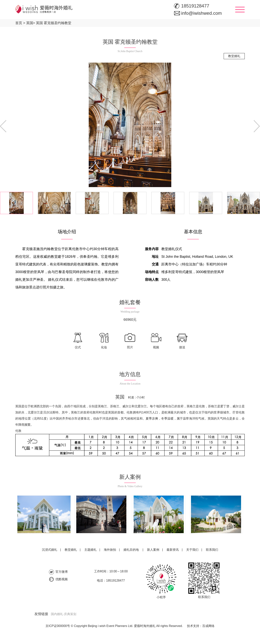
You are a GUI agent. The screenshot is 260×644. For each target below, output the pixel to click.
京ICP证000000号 (58, 626)
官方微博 (62, 572)
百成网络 (208, 626)
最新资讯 (173, 550)
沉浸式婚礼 (50, 550)
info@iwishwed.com (201, 13)
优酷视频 (62, 579)
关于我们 (192, 550)
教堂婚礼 (71, 550)
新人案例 (153, 550)
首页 (19, 23)
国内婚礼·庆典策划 (63, 614)
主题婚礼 (90, 550)
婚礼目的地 (131, 550)
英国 (28, 23)
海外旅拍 (110, 550)
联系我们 (212, 550)
